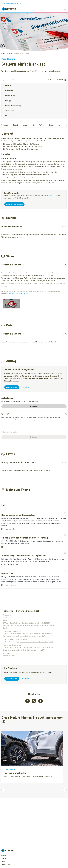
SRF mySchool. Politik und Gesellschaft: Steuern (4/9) (22, 623)
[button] (65, 80)
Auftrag (42, 125)
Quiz (33, 125)
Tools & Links (6, 865)
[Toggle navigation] (64, 9)
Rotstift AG (7, 656)
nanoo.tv (17, 626)
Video (25, 125)
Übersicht (5, 125)
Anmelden (26, 387)
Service (4, 862)
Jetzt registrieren (12, 387)
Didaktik (16, 125)
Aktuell (4, 859)
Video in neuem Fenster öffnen (18, 293)
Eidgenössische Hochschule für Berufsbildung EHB (35, 642)
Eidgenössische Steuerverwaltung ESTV (32, 636)
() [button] (8, 80)
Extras (51, 125)
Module (10, 54)
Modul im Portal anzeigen (14, 204)
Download (34, 406)
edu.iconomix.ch (50, 196)
